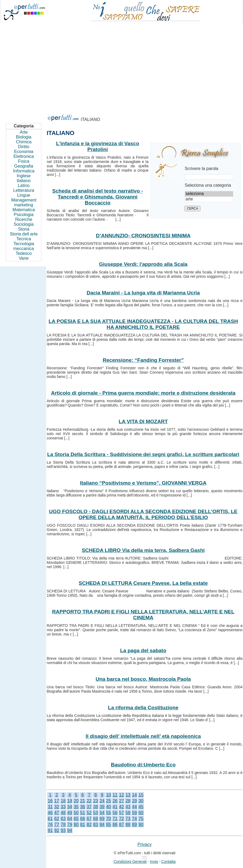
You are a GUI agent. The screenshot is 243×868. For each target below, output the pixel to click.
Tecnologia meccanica (24, 246)
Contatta (168, 862)
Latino (24, 185)
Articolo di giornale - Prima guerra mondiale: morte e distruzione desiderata (143, 393)
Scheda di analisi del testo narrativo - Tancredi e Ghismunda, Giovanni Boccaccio (98, 197)
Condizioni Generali (130, 862)
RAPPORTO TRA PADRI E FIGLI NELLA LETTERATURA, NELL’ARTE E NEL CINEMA (143, 615)
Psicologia (24, 215)
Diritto (24, 147)
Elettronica (24, 156)
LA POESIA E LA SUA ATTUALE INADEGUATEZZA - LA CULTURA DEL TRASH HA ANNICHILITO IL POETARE (143, 324)
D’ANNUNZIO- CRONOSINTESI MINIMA (143, 236)
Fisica (24, 161)
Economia (24, 152)
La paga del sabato (143, 650)
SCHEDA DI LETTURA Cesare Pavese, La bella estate (143, 583)
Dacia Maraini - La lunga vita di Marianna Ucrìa (143, 293)
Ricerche (24, 219)
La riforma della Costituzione (143, 708)
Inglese (24, 176)
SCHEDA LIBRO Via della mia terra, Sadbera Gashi (143, 550)
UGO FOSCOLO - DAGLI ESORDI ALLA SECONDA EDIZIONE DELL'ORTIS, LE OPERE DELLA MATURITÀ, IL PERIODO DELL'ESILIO (143, 514)
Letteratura (24, 190)
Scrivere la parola (202, 169)
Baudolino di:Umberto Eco (143, 765)
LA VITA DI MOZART (143, 421)
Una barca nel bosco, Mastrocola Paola (143, 679)
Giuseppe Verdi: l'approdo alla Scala (143, 264)
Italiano (24, 181)
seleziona (209, 194)
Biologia (24, 137)
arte (209, 199)
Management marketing (24, 202)
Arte (24, 132)
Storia (24, 229)
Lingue (24, 195)
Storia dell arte (24, 234)
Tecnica (24, 239)
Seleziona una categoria (208, 185)
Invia (154, 862)
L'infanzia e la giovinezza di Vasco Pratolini (98, 146)
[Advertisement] (122, 66)
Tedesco (24, 253)
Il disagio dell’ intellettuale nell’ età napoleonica (143, 736)
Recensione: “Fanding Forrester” (143, 360)
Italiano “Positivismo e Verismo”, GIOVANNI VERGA (143, 483)
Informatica (24, 171)
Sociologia (24, 224)
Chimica (24, 142)
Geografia (24, 166)
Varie (24, 258)
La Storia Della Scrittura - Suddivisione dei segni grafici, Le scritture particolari (143, 454)
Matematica (24, 210)
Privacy (144, 844)
